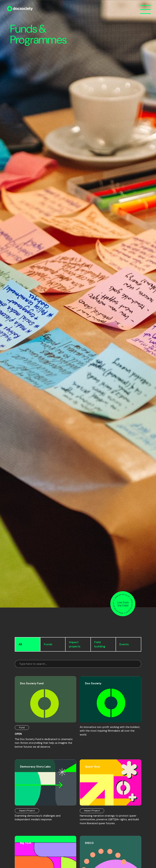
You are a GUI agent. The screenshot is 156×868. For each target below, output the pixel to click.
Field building (100, 644)
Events (124, 644)
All (20, 644)
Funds (48, 644)
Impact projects (75, 644)
